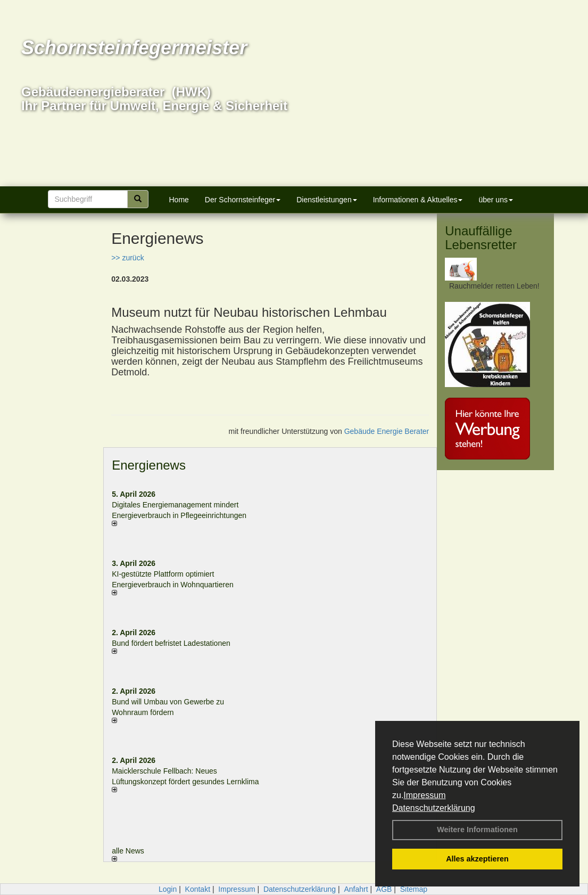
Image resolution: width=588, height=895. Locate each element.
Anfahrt (356, 889)
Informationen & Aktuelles (418, 200)
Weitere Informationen (477, 830)
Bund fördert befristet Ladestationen (171, 643)
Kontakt (198, 889)
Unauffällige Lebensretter (481, 238)
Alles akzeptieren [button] (477, 859)
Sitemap (414, 889)
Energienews (149, 465)
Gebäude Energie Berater (387, 431)
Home (179, 200)
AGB (384, 889)
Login (168, 889)
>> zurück (127, 258)
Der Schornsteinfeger (243, 200)
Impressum (424, 795)
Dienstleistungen (327, 200)
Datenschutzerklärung (434, 808)
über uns (495, 200)
